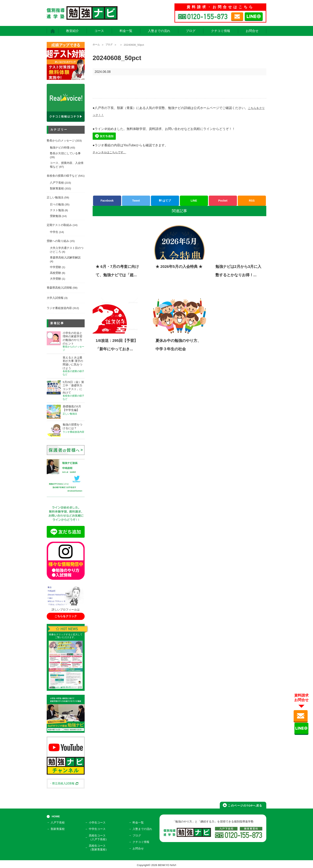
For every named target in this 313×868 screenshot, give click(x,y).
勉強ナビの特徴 (60, 148)
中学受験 (55, 267)
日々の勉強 (57, 204)
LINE (194, 201)
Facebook (107, 201)
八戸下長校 (57, 183)
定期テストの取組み (59, 225)
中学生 (54, 232)
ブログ (191, 31)
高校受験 (55, 273)
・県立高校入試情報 (64, 783)
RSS (252, 201)
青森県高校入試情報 (59, 288)
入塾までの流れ (159, 31)
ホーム (97, 45)
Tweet (136, 201)
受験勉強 (55, 216)
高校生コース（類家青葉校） (99, 846)
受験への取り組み (58, 241)
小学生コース (98, 823)
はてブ (165, 201)
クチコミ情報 (221, 31)
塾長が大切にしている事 (65, 153)
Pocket (223, 201)
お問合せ (252, 31)
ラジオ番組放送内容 (59, 308)
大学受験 (55, 279)
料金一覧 (126, 31)
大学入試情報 (55, 298)
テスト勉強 (57, 210)
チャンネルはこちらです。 (112, 152)
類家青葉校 (57, 189)
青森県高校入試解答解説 (65, 258)
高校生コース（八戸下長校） (99, 837)
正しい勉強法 (55, 197)
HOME (56, 816)
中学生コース (98, 829)
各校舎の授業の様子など (62, 176)
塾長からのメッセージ (61, 141)
